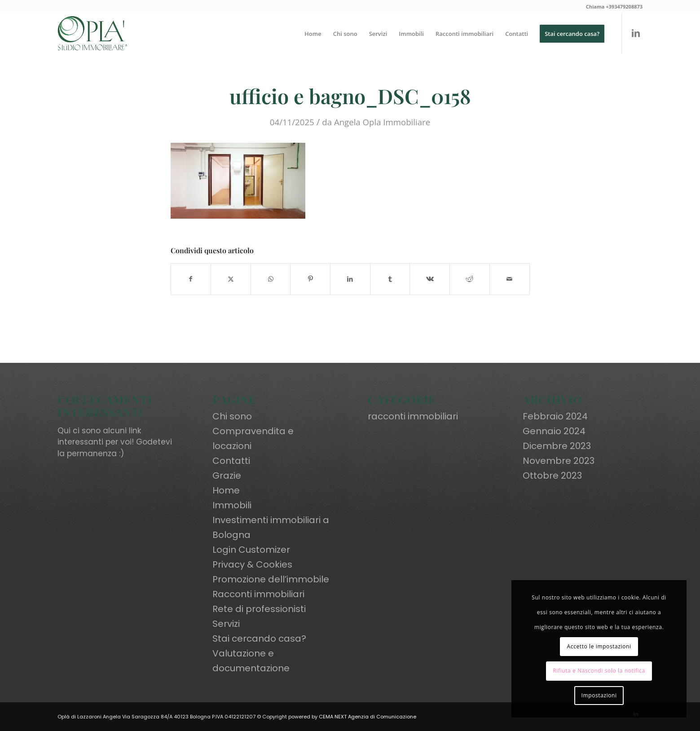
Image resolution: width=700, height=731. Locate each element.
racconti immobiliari (413, 416)
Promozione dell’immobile (271, 579)
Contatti (231, 461)
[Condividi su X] (231, 279)
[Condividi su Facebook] (191, 279)
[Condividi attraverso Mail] (510, 279)
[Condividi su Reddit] (470, 279)
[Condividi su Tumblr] (390, 279)
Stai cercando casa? (259, 639)
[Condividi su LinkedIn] (350, 279)
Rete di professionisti (259, 609)
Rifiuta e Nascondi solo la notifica (599, 671)
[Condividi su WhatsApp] (271, 279)
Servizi (226, 624)
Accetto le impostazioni (599, 646)
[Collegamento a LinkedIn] (636, 33)
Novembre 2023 (559, 461)
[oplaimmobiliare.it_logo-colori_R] (93, 34)
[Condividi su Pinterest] (310, 279)
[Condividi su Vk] (430, 279)
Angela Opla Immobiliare (382, 122)
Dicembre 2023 (557, 446)
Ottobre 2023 (552, 476)
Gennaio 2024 (554, 431)
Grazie (227, 476)
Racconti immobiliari (258, 594)
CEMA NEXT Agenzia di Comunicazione (368, 717)
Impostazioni (599, 695)
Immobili (232, 505)
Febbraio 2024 (555, 416)
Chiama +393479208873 (614, 7)
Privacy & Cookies (252, 564)
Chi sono (232, 416)
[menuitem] (313, 34)
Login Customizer (251, 550)
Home (226, 490)
